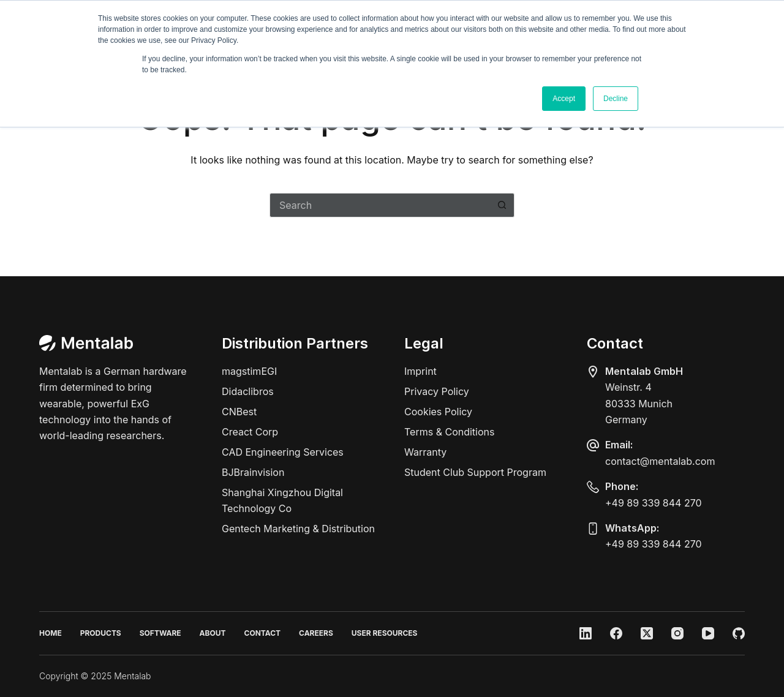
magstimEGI (249, 371)
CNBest (239, 412)
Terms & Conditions (449, 432)
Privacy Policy (437, 391)
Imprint (420, 371)
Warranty (425, 452)
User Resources (385, 633)
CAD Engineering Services (283, 452)
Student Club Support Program (475, 472)
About (213, 633)
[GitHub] (739, 633)
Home (51, 633)
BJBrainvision (253, 472)
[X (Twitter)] (647, 633)
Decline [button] (616, 99)
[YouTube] (708, 633)
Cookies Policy (438, 412)
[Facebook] (616, 633)
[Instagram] (677, 633)
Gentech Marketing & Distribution (298, 529)
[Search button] (502, 205)
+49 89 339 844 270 (654, 503)
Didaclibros (248, 391)
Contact (263, 633)
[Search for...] (380, 205)
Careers (316, 633)
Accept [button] (564, 99)
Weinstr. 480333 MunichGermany (639, 403)
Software (160, 633)
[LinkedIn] (586, 633)
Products (101, 633)
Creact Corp (250, 432)
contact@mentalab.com (660, 461)
